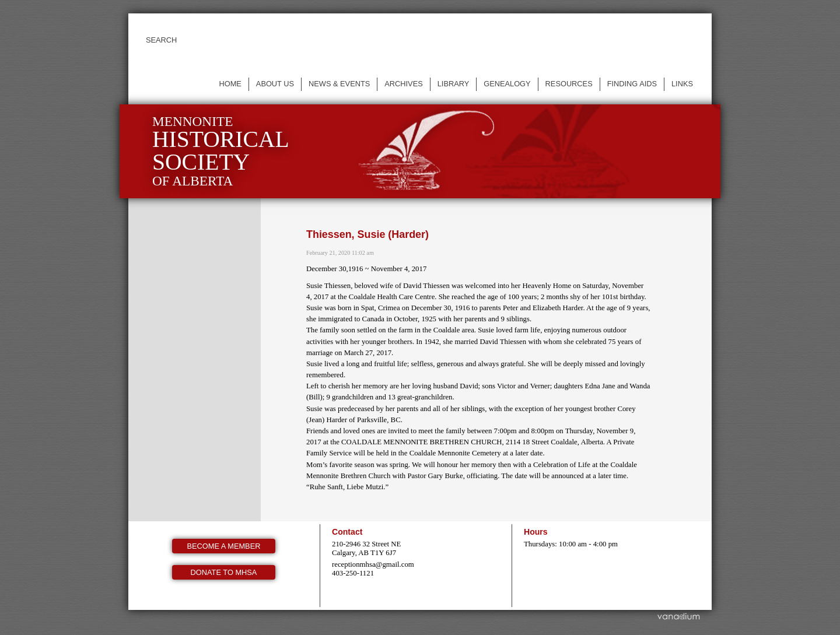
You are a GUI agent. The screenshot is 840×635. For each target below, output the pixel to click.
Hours (536, 532)
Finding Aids (632, 84)
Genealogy (507, 84)
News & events (339, 84)
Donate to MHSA (224, 572)
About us (275, 84)
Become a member (224, 546)
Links (682, 84)
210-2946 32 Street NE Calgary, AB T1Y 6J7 (366, 548)
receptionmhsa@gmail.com (373, 564)
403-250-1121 (353, 573)
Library (454, 84)
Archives (403, 84)
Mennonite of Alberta (221, 151)
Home (230, 84)
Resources (569, 84)
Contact (347, 532)
